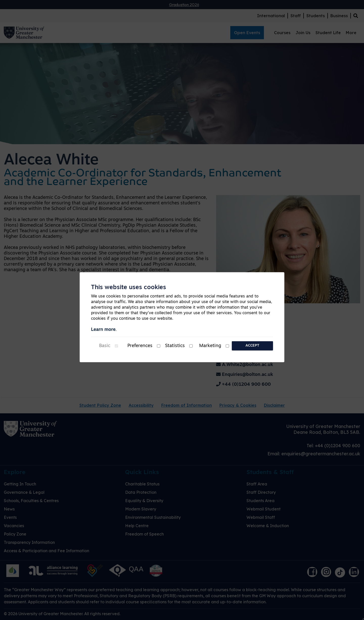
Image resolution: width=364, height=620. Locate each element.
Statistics (175, 346)
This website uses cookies (129, 288)
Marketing (210, 346)
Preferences (140, 346)
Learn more (103, 330)
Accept (252, 346)
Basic (105, 346)
